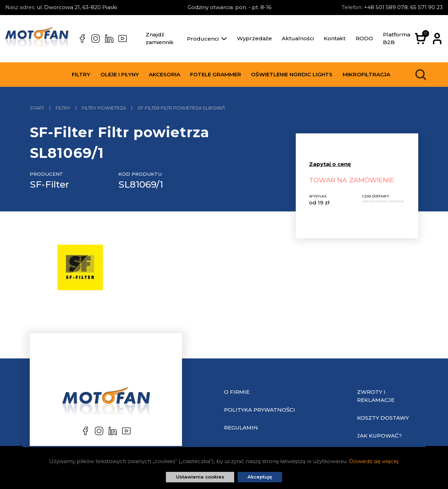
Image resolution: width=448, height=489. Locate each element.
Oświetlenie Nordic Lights (292, 74)
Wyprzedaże (254, 38)
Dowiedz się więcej (374, 461)
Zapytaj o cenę (330, 164)
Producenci (207, 39)
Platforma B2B (397, 39)
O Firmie (237, 392)
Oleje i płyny (120, 74)
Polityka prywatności (260, 410)
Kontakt (335, 38)
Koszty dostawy (383, 418)
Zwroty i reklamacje (376, 396)
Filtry (81, 74)
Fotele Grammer (216, 74)
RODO (364, 38)
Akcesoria (164, 74)
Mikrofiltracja (366, 74)
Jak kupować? (379, 436)
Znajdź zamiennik (160, 39)
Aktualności (298, 38)
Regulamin (241, 428)
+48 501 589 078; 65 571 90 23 (403, 7)
